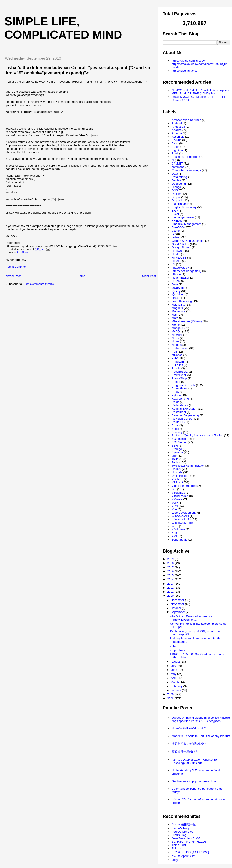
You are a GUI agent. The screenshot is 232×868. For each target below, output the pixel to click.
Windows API (180, 516)
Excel (175, 214)
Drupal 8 (177, 200)
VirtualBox (178, 493)
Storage (177, 449)
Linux (175, 298)
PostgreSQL (180, 372)
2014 (171, 579)
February (177, 686)
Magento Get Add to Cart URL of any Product (201, 736)
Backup (177, 140)
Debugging (179, 184)
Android (177, 123)
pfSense (177, 355)
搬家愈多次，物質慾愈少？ (189, 744)
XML (175, 536)
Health (176, 254)
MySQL (177, 331)
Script (175, 429)
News (175, 338)
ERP (175, 211)
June (174, 670)
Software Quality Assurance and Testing (197, 435)
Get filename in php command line (194, 781)
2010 (171, 596)
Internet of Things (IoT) (186, 271)
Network (177, 335)
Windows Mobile (182, 523)
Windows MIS (181, 519)
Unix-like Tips (180, 476)
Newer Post (13, 276)
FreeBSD (178, 227)
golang (176, 237)
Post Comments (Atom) (39, 284)
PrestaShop (179, 378)
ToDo (175, 459)
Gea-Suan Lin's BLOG (186, 838)
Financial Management (186, 224)
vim (174, 489)
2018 (171, 563)
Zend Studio (180, 540)
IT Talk (176, 281)
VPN (175, 506)
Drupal (176, 197)
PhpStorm (178, 362)
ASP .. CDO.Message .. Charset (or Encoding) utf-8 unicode (195, 761)
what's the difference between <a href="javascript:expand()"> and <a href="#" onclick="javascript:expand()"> (78, 70)
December (178, 600)
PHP (175, 358)
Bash (175, 143)
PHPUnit (177, 365)
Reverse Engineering (185, 415)
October (176, 608)
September (178, 612)
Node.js (177, 345)
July (174, 666)
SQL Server (179, 442)
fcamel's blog (180, 828)
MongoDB (178, 328)
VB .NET (177, 479)
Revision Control (182, 419)
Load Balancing (182, 301)
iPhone (176, 274)
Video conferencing (184, 486)
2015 (171, 575)
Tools (175, 462)
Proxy (175, 392)
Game (176, 231)
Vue (174, 509)
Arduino (177, 133)
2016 (171, 571)
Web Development (184, 513)
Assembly (178, 137)
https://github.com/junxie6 (188, 61)
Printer (176, 382)
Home (81, 276)
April (174, 678)
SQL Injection (180, 439)
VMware (177, 499)
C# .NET (177, 164)
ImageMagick (180, 268)
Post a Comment (16, 267)
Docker (176, 194)
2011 (171, 592)
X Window (178, 529)
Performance (180, 348)
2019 (171, 559)
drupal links (177, 650)
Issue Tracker (180, 278)
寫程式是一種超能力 (185, 752)
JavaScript (23, 252)
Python (176, 395)
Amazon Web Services (186, 120)
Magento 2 (179, 311)
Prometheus (180, 388)
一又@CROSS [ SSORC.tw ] (190, 852)
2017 (171, 567)
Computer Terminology (186, 170)
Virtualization (180, 496)
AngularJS (178, 127)
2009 (171, 694)
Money (176, 325)
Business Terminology (186, 157)
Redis (175, 402)
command (178, 167)
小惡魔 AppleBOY (183, 856)
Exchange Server (183, 217)
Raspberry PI (180, 399)
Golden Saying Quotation (188, 241)
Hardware (178, 251)
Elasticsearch (180, 204)
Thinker (177, 848)
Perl (174, 352)
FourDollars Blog (183, 832)
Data (175, 174)
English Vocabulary (184, 207)
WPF (175, 526)
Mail (174, 315)
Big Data (177, 150)
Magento (177, 308)
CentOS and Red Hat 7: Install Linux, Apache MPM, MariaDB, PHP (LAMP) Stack (201, 92)
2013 (171, 584)
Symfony (177, 452)
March (175, 682)
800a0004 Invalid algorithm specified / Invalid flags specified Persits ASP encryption (201, 719)
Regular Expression (184, 409)
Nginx (175, 341)
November (178, 604)
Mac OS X (178, 305)
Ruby (175, 425)
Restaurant (179, 412)
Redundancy (180, 405)
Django (176, 187)
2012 (171, 588)
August (176, 662)
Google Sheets (181, 247)
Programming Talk (183, 385)
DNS (175, 190)
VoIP (175, 503)
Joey (175, 860)
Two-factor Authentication (188, 466)
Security (177, 432)
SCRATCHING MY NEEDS (189, 842)
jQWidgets (178, 294)
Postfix (176, 368)
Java (175, 284)
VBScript (177, 482)
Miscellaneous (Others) (187, 321)
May (174, 674)
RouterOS (178, 422)
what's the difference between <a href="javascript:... (191, 618)
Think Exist (179, 845)
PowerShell (179, 375)
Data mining (179, 177)
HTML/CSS (179, 258)
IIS (173, 264)
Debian (176, 180)
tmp (174, 456)
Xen (174, 533)
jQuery (176, 291)
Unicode (177, 472)
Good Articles (180, 244)
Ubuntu (176, 469)
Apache (177, 130)
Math (175, 318)
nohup (174, 646)
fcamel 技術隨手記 (184, 824)
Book (175, 153)
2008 (171, 698)
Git (174, 234)
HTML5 (177, 261)
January (176, 690)
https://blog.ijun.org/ (184, 71)
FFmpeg (177, 221)
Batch (175, 147)
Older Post (149, 276)
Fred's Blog (179, 835)
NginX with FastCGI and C (189, 728)
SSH (175, 446)
